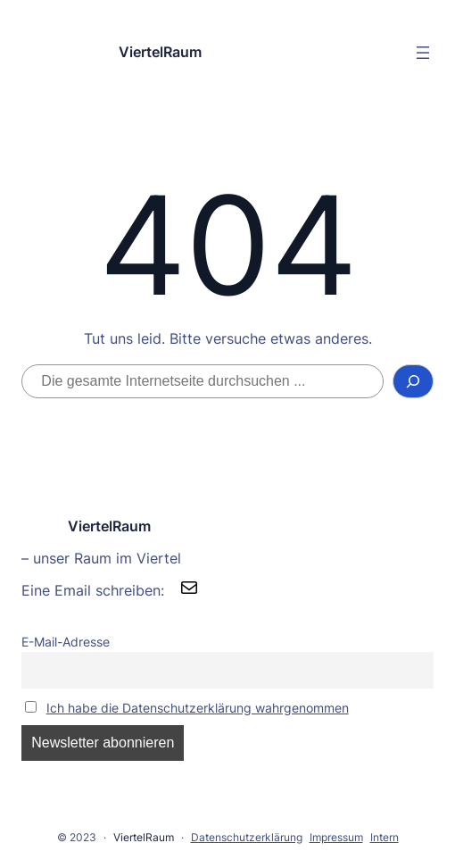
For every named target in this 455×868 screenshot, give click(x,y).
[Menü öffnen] (423, 53)
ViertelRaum (160, 52)
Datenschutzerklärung (247, 837)
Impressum (336, 837)
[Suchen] (413, 381)
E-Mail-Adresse (66, 642)
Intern (385, 837)
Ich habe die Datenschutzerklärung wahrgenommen (198, 708)
